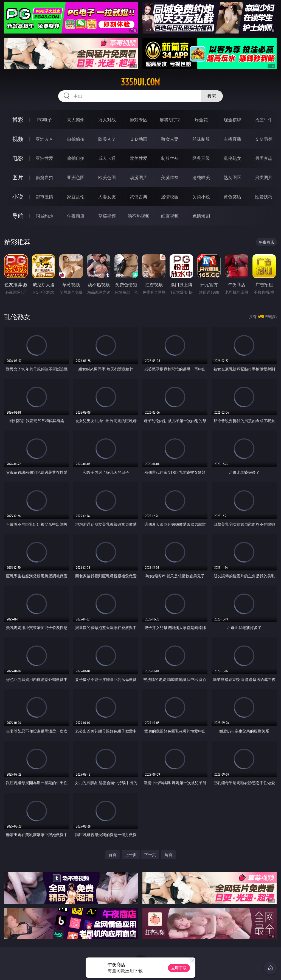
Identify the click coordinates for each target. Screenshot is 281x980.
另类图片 (264, 177)
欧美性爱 (139, 158)
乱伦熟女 (232, 158)
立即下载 (179, 968)
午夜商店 (76, 216)
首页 (113, 855)
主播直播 (232, 139)
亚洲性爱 (44, 158)
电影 (18, 158)
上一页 (131, 855)
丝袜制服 (201, 139)
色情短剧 (201, 216)
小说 (18, 197)
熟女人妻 (170, 139)
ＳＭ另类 (264, 139)
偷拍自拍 (76, 158)
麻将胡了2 (170, 120)
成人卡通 (107, 158)
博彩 (18, 120)
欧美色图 (107, 177)
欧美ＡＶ (107, 139)
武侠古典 (139, 197)
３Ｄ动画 (139, 139)
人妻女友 (107, 197)
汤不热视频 (139, 216)
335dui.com (140, 82)
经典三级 (201, 158)
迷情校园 (170, 197)
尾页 (168, 855)
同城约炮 (44, 216)
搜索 (212, 96)
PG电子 (44, 120)
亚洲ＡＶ (44, 139)
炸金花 (201, 120)
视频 (18, 139)
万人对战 (107, 120)
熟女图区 (232, 177)
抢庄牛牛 (264, 120)
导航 (18, 216)
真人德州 (76, 120)
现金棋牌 (232, 120)
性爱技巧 (264, 197)
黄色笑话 (232, 197)
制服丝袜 (170, 158)
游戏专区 (139, 120)
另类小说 (201, 197)
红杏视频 (170, 216)
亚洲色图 (76, 177)
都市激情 (44, 197)
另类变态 (264, 158)
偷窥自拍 (44, 177)
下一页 (150, 855)
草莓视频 (107, 216)
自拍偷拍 (76, 139)
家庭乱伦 (76, 197)
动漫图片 (139, 177)
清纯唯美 (201, 177)
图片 (18, 177)
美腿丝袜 (170, 177)
